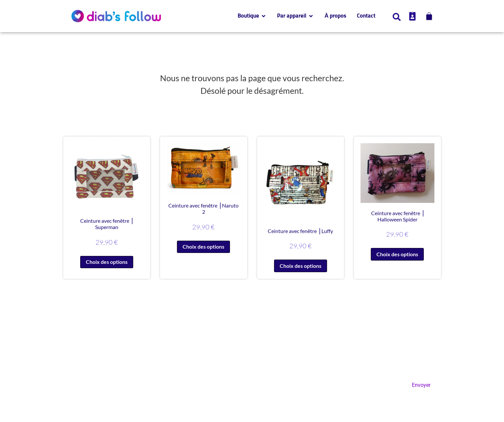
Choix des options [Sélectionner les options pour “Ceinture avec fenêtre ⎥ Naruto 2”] (203, 246)
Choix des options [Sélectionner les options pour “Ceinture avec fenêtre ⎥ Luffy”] (301, 266)
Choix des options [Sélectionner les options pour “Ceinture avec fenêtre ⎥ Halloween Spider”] (397, 254)
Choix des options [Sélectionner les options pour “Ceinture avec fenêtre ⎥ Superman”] (107, 262)
